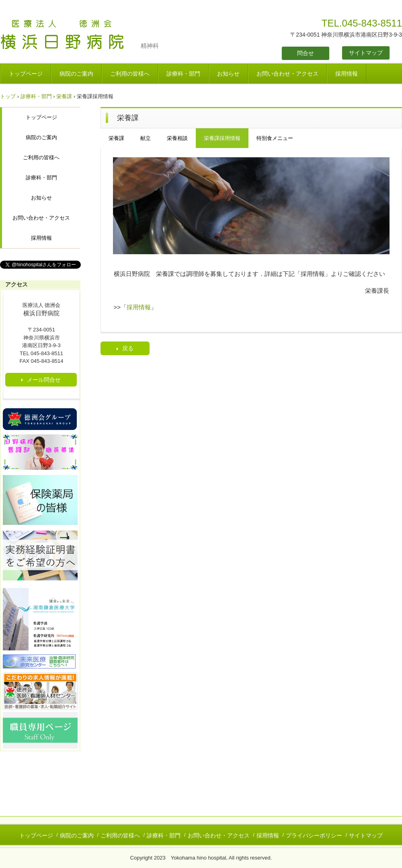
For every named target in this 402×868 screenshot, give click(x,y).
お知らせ (228, 74)
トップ (8, 96)
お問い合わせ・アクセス (287, 74)
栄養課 (64, 96)
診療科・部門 (183, 74)
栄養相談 (177, 138)
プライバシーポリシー (314, 835)
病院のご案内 (76, 74)
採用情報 (347, 74)
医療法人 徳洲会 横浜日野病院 (70, 35)
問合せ (306, 53)
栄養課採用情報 (222, 138)
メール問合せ (44, 380)
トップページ (26, 74)
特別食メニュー (275, 138)
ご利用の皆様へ (130, 74)
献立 (146, 138)
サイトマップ (366, 53)
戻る (128, 348)
